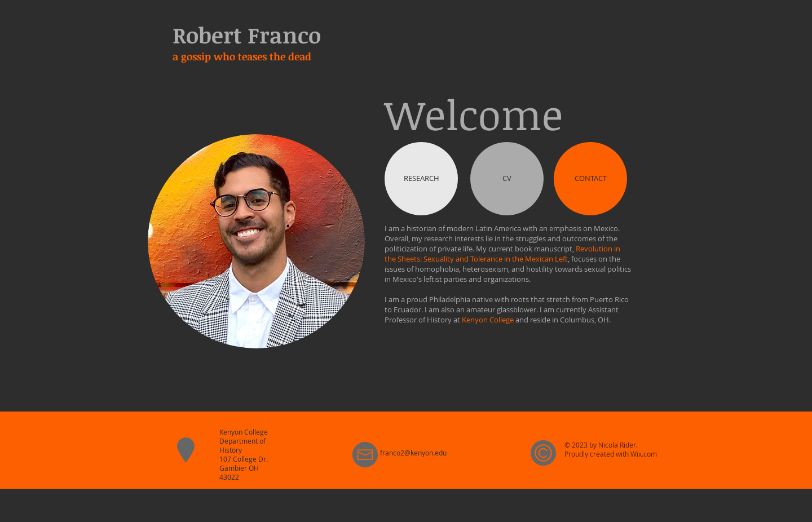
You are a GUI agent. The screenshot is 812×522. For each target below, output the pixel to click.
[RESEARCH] (421, 179)
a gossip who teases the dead (242, 56)
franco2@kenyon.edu (413, 453)
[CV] (507, 179)
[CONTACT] (590, 179)
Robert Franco (247, 35)
